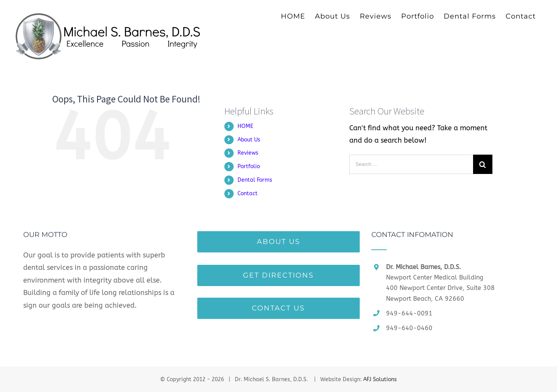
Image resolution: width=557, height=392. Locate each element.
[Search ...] (411, 164)
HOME (245, 126)
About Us (249, 140)
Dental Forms (255, 180)
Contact (248, 193)
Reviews (248, 153)
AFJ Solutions (380, 379)
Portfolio (249, 166)
